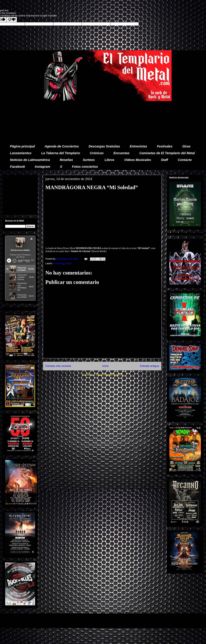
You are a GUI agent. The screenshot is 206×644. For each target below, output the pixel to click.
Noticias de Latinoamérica (30, 160)
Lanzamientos (21, 153)
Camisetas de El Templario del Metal (167, 153)
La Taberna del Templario (61, 153)
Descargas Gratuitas (104, 146)
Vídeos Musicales (138, 160)
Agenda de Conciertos (62, 146)
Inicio (105, 366)
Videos (68, 263)
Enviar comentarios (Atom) (109, 375)
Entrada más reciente (58, 366)
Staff (164, 160)
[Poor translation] (12, 20)
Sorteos (89, 160)
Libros (110, 160)
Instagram (42, 167)
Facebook (17, 167)
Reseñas (66, 160)
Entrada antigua (150, 366)
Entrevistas (138, 146)
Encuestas (122, 153)
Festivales (165, 146)
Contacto (185, 160)
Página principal (22, 146)
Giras (186, 146)
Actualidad (58, 263)
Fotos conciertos (85, 167)
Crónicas (97, 153)
